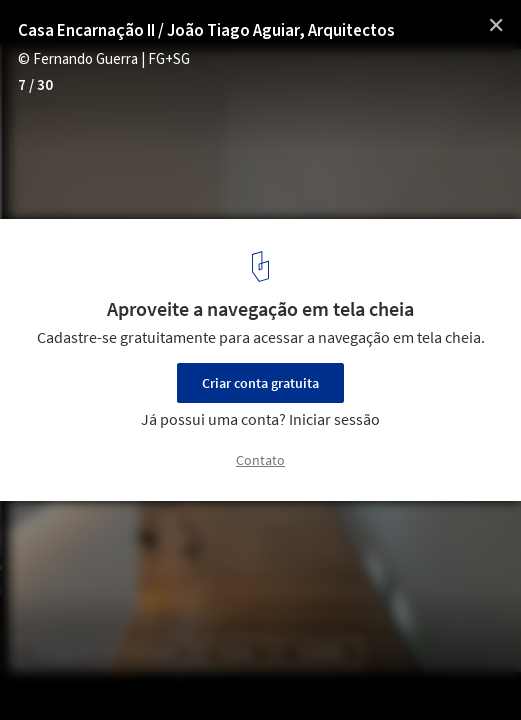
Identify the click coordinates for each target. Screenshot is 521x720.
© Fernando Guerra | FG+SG (104, 59)
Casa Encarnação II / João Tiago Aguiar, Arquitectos (206, 31)
